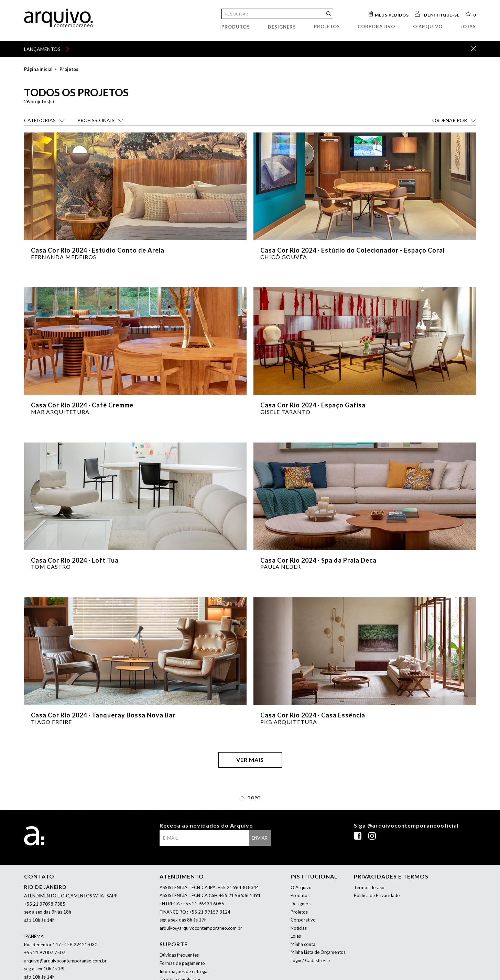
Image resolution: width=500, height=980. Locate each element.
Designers (282, 27)
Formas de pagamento (182, 963)
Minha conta (303, 944)
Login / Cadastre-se (310, 960)
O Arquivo (301, 887)
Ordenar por (450, 120)
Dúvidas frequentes (179, 955)
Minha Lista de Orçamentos (318, 952)
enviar (260, 838)
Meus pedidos (392, 14)
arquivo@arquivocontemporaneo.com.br (65, 961)
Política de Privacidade (377, 895)
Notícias (299, 928)
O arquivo (428, 26)
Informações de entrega (183, 971)
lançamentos (47, 49)
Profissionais (96, 120)
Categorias (40, 120)
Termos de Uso (369, 887)
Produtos (236, 27)
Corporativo (376, 26)
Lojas (468, 26)
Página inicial (38, 69)
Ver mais (250, 760)
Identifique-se (441, 14)
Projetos (327, 26)
